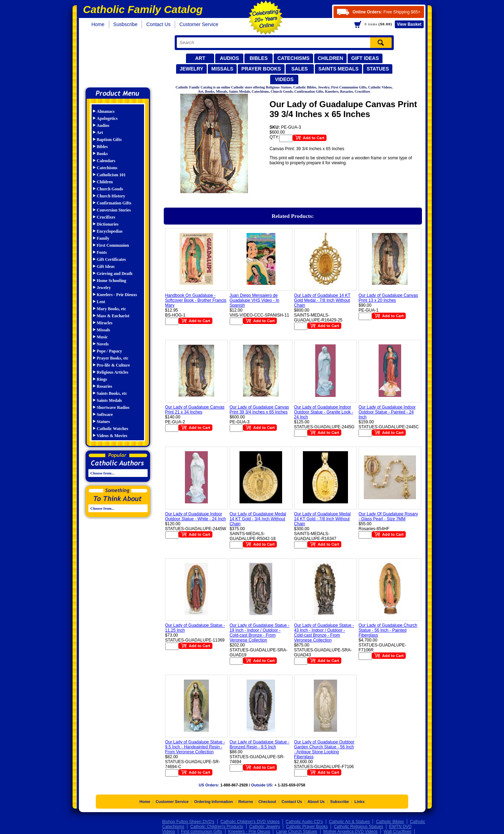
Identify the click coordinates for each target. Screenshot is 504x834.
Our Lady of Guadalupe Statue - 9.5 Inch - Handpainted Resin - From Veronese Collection (195, 747)
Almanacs (106, 111)
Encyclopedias (110, 231)
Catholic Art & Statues (350, 822)
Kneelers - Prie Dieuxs (117, 295)
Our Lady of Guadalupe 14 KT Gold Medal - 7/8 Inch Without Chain (322, 300)
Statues (378, 69)
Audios (229, 58)
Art (200, 58)
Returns (246, 802)
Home (98, 24)
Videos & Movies (112, 436)
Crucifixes (106, 217)
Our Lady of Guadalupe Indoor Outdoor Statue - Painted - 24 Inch (387, 412)
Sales (300, 69)
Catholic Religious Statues (359, 827)
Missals (222, 69)
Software (105, 415)
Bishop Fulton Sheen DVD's (188, 822)
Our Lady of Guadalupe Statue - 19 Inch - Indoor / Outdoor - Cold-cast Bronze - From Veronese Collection (260, 633)
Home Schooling (112, 281)
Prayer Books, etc (113, 358)
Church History (111, 196)
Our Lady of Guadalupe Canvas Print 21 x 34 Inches (195, 410)
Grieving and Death (115, 274)
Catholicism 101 (111, 175)
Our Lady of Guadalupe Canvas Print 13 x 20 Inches (388, 298)
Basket (409, 24)
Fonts (102, 252)
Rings (102, 379)
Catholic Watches (113, 429)
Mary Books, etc (112, 309)
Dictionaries (108, 224)
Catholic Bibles (390, 822)
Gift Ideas (365, 58)
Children (330, 58)
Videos (284, 79)
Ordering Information (213, 802)
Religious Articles (113, 372)
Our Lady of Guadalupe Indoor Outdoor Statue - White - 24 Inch (196, 516)
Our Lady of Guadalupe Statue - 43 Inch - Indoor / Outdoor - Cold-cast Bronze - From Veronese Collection (324, 633)
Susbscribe (126, 24)
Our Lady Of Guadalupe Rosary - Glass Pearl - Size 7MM (388, 516)
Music (102, 337)
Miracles (105, 323)
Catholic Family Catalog (121, 59)
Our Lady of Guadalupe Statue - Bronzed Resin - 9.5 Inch (260, 744)
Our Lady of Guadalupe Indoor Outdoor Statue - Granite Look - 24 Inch (324, 412)
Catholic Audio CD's (304, 822)
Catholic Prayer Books (307, 827)
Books (102, 154)
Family (103, 238)
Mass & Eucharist (113, 316)
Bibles (259, 58)
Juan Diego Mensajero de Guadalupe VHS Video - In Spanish (254, 300)
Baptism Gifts (109, 140)
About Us (316, 802)
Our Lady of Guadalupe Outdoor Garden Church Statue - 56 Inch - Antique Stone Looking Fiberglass (324, 749)
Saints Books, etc (112, 393)
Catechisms (293, 58)
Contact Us (158, 24)
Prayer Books (261, 69)
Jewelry (191, 69)
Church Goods (110, 189)
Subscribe (340, 802)
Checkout (267, 802)
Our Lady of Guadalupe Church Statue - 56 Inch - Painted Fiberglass (388, 630)
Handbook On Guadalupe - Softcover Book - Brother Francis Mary (196, 300)
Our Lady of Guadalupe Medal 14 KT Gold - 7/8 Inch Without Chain (322, 519)
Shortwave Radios (113, 407)
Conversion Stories (114, 210)
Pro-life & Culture (113, 365)
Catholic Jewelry (265, 827)
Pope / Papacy (110, 351)
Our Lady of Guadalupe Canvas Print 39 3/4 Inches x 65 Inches (259, 410)
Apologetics (107, 118)
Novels (103, 344)
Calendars (106, 161)
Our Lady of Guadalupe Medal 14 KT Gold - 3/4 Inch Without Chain (258, 519)
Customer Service (199, 24)
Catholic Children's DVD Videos (250, 822)
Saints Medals (338, 69)
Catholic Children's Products (217, 827)
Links (359, 802)
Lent (101, 302)
